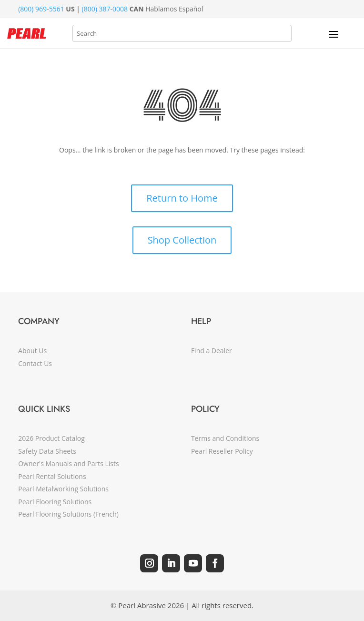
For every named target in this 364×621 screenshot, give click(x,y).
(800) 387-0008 (105, 9)
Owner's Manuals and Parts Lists (68, 463)
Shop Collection (182, 240)
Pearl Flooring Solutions (55, 502)
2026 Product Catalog (51, 438)
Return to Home (182, 198)
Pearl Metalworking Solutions (63, 489)
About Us (32, 351)
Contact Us (35, 363)
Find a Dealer (212, 351)
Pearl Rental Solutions (52, 476)
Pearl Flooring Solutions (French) (68, 514)
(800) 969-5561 (41, 9)
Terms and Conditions (225, 438)
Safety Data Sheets (47, 451)
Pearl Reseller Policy (222, 451)
